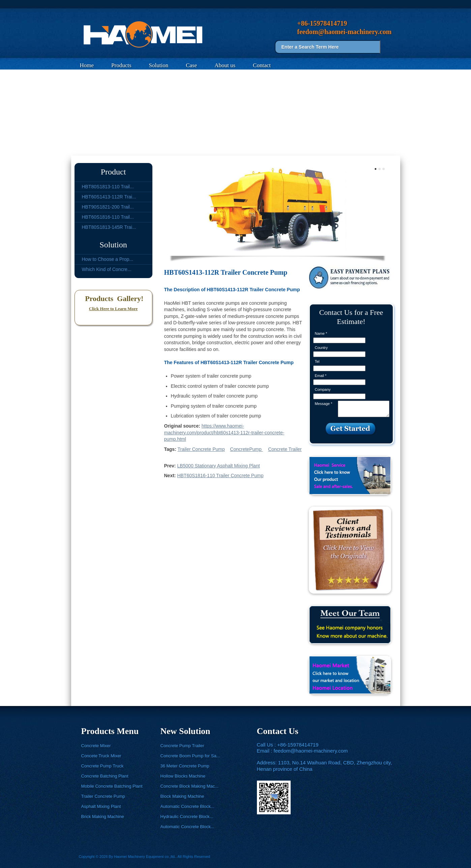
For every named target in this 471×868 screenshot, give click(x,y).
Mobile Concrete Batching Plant (112, 786)
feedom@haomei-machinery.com (311, 751)
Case (191, 65)
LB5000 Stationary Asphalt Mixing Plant (218, 466)
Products (121, 65)
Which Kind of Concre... (107, 269)
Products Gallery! (113, 299)
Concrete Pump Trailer (182, 746)
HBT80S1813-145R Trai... (109, 227)
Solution (159, 65)
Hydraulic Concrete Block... (187, 817)
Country (321, 348)
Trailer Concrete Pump (139, 148)
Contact (262, 65)
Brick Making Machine (103, 817)
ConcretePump (246, 449)
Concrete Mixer (96, 746)
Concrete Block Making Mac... (190, 786)
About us (225, 65)
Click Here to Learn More (113, 309)
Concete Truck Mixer (101, 756)
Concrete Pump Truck (102, 766)
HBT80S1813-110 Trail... (108, 187)
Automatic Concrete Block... (187, 806)
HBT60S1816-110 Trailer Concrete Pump (220, 476)
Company (323, 389)
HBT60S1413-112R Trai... (109, 197)
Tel (317, 361)
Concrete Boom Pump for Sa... (190, 756)
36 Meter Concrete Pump (185, 766)
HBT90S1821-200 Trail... (108, 207)
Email (321, 376)
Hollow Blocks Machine (183, 776)
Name (321, 333)
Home (87, 65)
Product (113, 172)
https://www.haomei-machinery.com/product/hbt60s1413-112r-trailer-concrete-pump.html (224, 432)
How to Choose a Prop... (108, 259)
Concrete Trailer (285, 449)
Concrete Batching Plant (105, 776)
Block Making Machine (182, 796)
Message (324, 404)
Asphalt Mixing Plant (101, 806)
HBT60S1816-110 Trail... (108, 217)
